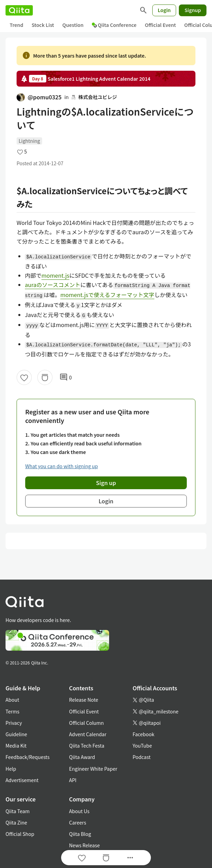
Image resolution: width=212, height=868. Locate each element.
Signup (193, 10)
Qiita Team (18, 811)
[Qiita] (19, 10)
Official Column (86, 723)
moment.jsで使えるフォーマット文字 (107, 295)
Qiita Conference (114, 25)
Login (164, 10)
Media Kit (16, 746)
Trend (16, 25)
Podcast (142, 757)
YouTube (142, 746)
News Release (84, 845)
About (12, 700)
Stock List (43, 25)
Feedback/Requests (28, 757)
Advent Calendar (88, 734)
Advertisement (22, 780)
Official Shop (20, 834)
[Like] (24, 377)
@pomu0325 (39, 97)
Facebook (143, 734)
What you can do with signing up (61, 466)
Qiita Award (82, 757)
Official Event (160, 25)
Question (73, 25)
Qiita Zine (16, 822)
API (73, 780)
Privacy (14, 723)
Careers (78, 822)
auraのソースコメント (53, 285)
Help (11, 769)
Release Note (84, 700)
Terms (12, 711)
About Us (79, 811)
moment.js (55, 275)
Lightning (29, 141)
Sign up (106, 483)
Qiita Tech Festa (87, 746)
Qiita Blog (80, 834)
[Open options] (130, 858)
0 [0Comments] (66, 377)
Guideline (16, 734)
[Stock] (45, 377)
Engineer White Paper (93, 769)
